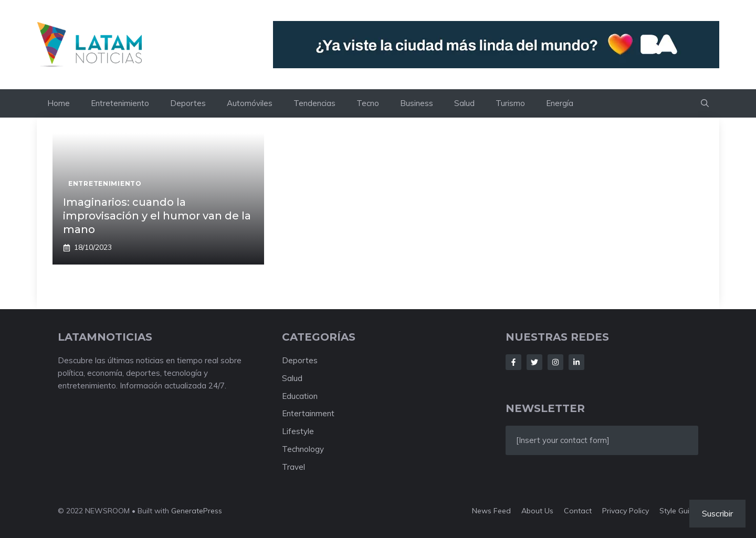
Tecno (368, 103)
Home (59, 103)
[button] (705, 103)
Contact (578, 511)
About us (537, 511)
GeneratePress (197, 511)
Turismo (510, 103)
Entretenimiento (120, 103)
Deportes (188, 103)
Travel (293, 467)
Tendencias (314, 103)
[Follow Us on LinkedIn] (576, 362)
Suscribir (717, 513)
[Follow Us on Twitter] (534, 362)
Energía (560, 103)
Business (417, 103)
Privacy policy (626, 511)
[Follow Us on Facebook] (513, 362)
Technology (303, 449)
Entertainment (308, 413)
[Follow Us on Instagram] (555, 362)
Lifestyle (298, 431)
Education (300, 396)
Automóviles (250, 103)
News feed (491, 511)
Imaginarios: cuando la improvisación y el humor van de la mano (157, 216)
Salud (464, 103)
